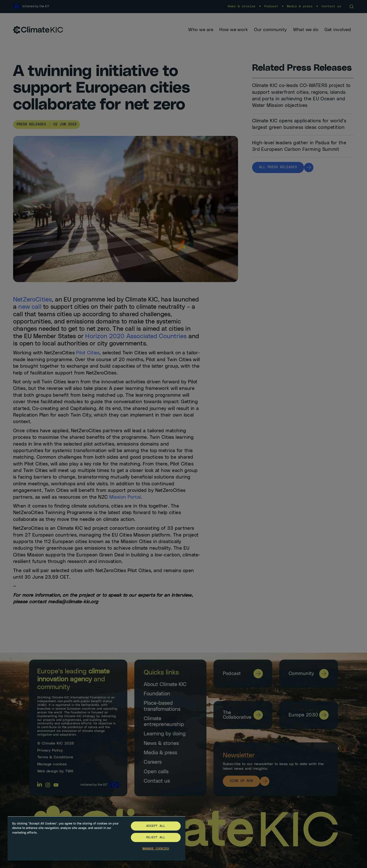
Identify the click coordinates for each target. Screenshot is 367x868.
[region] (96, 838)
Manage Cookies (156, 849)
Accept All (156, 826)
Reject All (156, 837)
